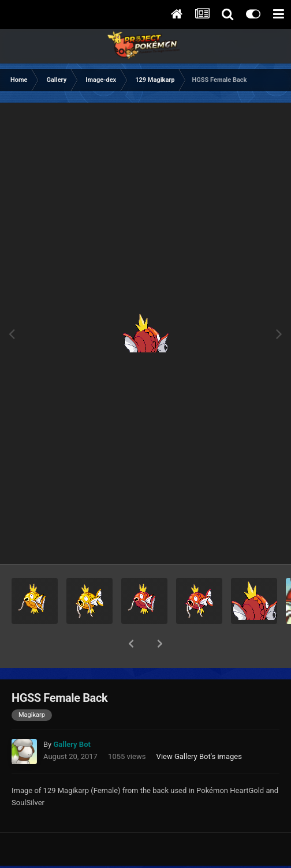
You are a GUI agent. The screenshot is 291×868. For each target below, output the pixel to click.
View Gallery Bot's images (199, 726)
